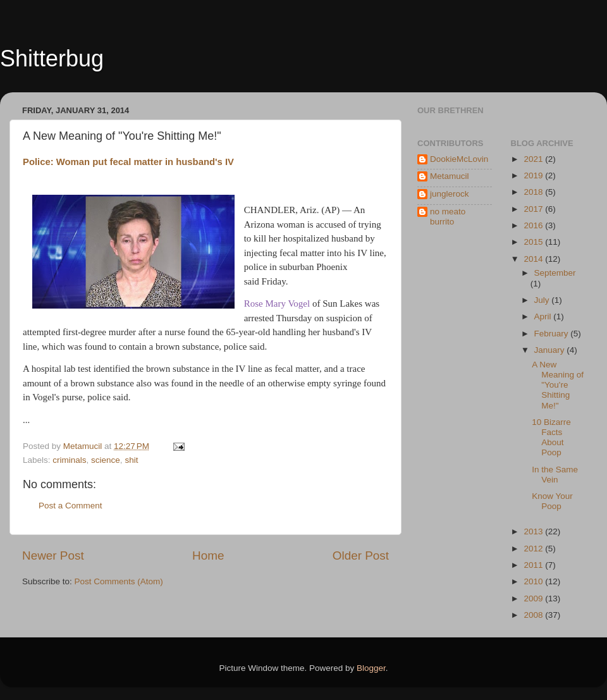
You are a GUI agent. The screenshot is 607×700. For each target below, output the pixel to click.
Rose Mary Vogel (277, 304)
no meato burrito (448, 217)
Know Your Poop (552, 501)
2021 (534, 159)
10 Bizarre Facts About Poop (551, 438)
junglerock (450, 194)
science (106, 460)
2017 (534, 209)
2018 (534, 192)
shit (131, 460)
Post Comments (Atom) (119, 581)
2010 (534, 581)
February (553, 334)
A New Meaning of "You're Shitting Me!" (558, 385)
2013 (534, 531)
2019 (534, 175)
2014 (534, 259)
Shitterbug (52, 58)
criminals (69, 460)
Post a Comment (71, 506)
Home (208, 556)
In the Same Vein (555, 475)
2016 (534, 225)
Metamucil (450, 176)
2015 (534, 242)
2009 (534, 599)
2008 (534, 615)
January (551, 350)
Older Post (361, 556)
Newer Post (53, 556)
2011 (534, 565)
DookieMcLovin (459, 159)
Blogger (371, 668)
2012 (534, 549)
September (555, 273)
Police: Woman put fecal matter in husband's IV (128, 162)
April (544, 316)
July (543, 300)
